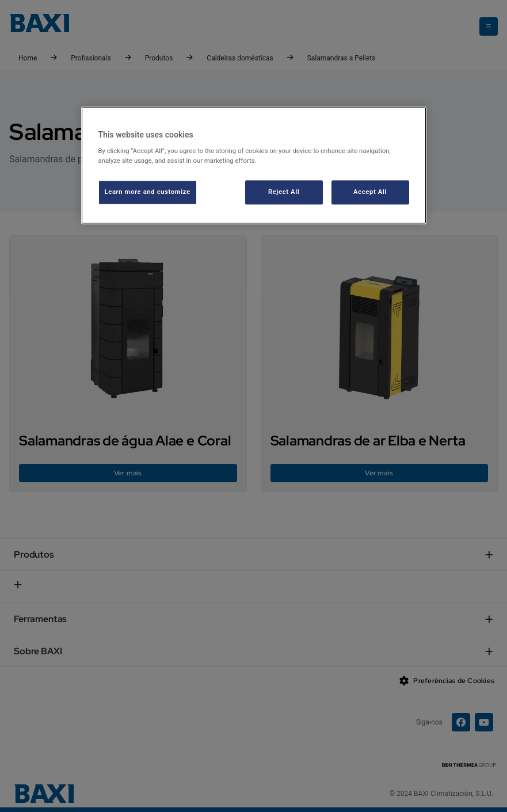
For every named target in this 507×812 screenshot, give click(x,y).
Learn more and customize (148, 192)
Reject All (284, 192)
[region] (254, 165)
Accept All (370, 192)
